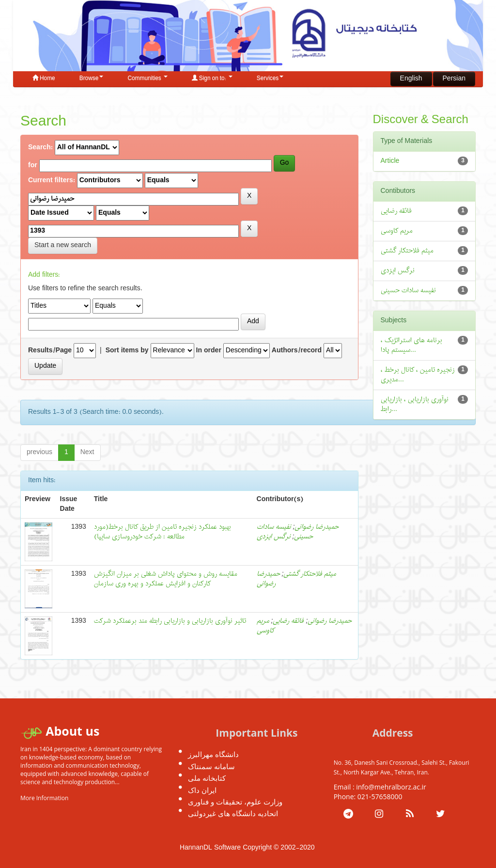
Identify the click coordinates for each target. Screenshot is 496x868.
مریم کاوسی (265, 626)
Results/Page (50, 351)
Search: (40, 148)
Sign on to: (212, 79)
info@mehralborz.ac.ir (391, 787)
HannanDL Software (210, 848)
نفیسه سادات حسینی (408, 291)
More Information (44, 798)
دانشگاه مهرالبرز (213, 754)
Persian (454, 79)
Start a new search (63, 245)
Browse (92, 79)
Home (44, 79)
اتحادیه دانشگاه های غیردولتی (233, 813)
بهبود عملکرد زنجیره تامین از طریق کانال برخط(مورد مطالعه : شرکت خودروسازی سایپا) (163, 532)
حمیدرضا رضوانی (317, 527)
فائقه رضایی (288, 621)
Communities (147, 79)
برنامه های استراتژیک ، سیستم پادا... (411, 345)
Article (390, 161)
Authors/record (297, 351)
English (411, 79)
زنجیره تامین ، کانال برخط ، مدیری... (418, 375)
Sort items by (127, 351)
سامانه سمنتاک (211, 766)
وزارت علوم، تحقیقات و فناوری (235, 802)
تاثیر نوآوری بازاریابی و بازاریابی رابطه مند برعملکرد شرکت (170, 621)
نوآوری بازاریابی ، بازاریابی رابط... (415, 404)
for (33, 166)
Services (270, 79)
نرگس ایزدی (274, 537)
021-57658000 (380, 797)
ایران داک (202, 790)
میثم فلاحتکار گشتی (310, 574)
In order (209, 351)
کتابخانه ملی (207, 778)
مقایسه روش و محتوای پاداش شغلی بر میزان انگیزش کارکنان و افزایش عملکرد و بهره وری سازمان (166, 579)
